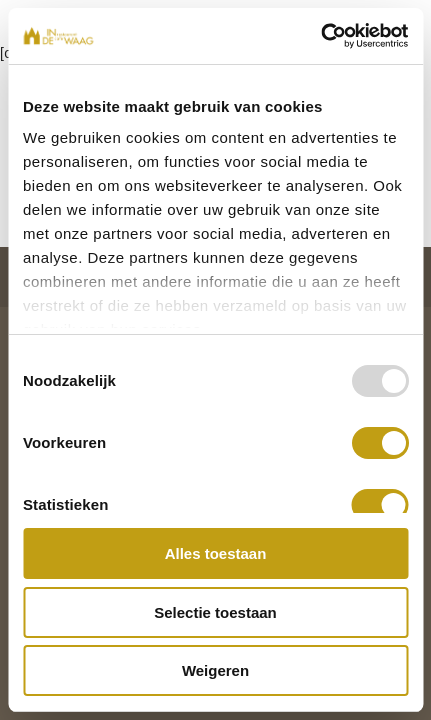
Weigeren (215, 670)
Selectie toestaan (215, 612)
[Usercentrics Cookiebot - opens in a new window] (320, 36)
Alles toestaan (216, 553)
